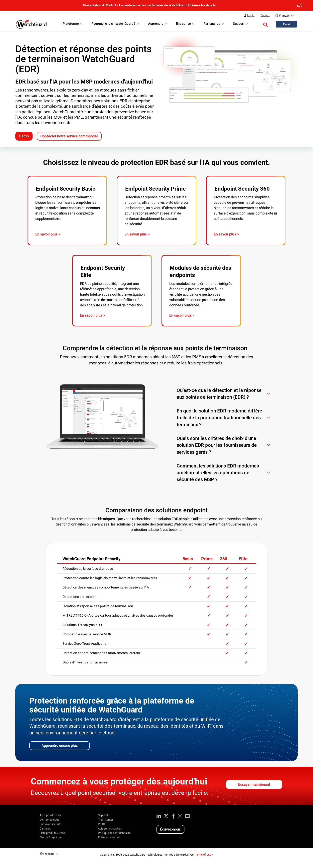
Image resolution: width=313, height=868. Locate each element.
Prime (207, 559)
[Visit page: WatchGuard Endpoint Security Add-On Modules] (201, 291)
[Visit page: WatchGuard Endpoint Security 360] (246, 211)
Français (284, 16)
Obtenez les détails (202, 5)
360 (224, 559)
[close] (300, 5)
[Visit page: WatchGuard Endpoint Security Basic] (67, 211)
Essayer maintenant (254, 784)
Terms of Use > (204, 855)
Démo (24, 136)
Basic (188, 559)
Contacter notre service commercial (69, 136)
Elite (243, 559)
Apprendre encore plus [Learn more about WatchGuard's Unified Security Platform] (60, 745)
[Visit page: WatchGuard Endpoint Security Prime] (156, 211)
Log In (251, 15)
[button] (265, 24)
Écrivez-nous (170, 829)
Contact (265, 15)
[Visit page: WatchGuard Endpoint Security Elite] (112, 291)
